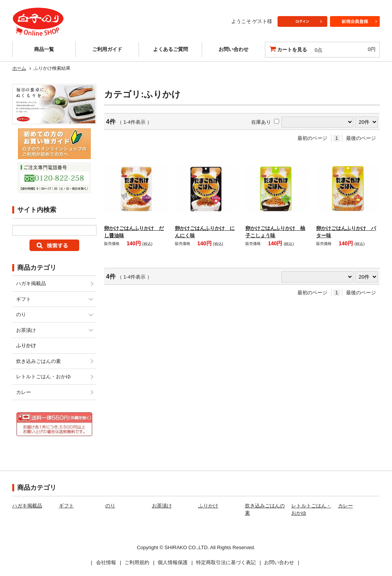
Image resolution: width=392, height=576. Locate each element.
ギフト (24, 299)
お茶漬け (26, 330)
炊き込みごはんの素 (38, 361)
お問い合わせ (234, 49)
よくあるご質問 (171, 49)
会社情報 (106, 562)
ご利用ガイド (107, 49)
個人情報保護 (173, 562)
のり (21, 314)
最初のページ (312, 138)
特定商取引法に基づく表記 (226, 562)
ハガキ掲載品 (31, 283)
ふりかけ (208, 506)
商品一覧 (44, 49)
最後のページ (361, 138)
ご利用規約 (137, 562)
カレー (24, 392)
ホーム (19, 68)
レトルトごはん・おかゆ (43, 377)
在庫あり (261, 122)
